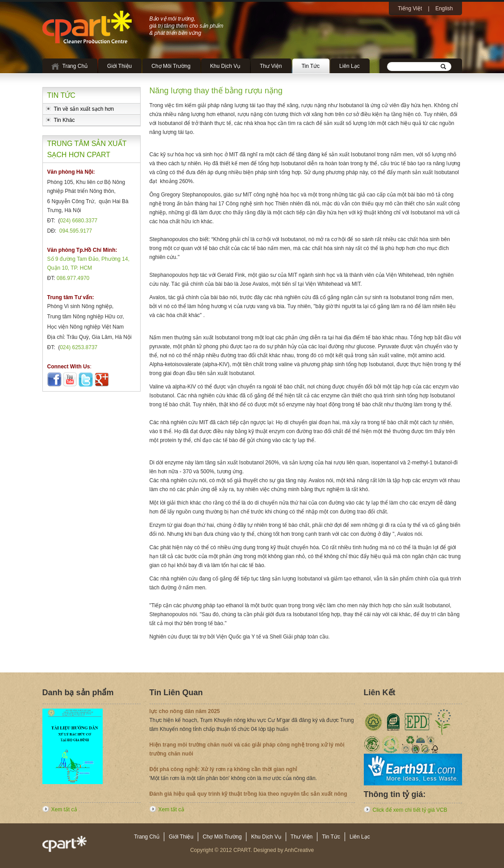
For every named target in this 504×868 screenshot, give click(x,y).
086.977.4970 (73, 278)
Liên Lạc (350, 66)
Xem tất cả (64, 810)
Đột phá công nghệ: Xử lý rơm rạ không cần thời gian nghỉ (223, 771)
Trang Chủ (75, 66)
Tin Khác (65, 120)
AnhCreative (299, 850)
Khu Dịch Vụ (225, 66)
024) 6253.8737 (79, 347)
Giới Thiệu (119, 66)
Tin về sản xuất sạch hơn (84, 109)
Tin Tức (310, 66)
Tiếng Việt (410, 8)
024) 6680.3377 (79, 221)
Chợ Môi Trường (171, 66)
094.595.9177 (76, 231)
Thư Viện (271, 66)
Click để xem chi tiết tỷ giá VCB (410, 810)
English (444, 8)
